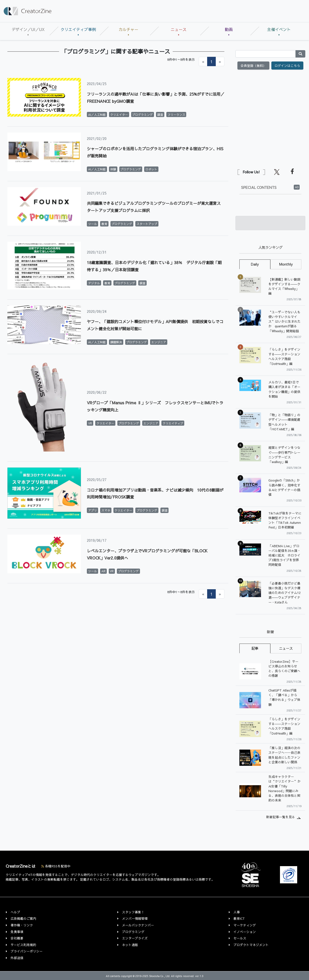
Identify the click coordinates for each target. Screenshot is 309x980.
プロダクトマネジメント (251, 945)
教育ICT (239, 918)
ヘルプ (15, 912)
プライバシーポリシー (27, 951)
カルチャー (128, 29)
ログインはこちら (287, 66)
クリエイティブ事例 (78, 29)
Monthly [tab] (286, 264)
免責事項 (17, 932)
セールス (240, 938)
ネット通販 (130, 945)
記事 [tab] (255, 648)
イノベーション (245, 932)
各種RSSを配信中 (56, 866)
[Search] (266, 54)
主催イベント (279, 29)
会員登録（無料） (253, 66)
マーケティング (245, 925)
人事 (237, 912)
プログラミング (133, 932)
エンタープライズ (135, 938)
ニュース (179, 29)
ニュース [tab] (286, 648)
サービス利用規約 (23, 945)
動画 (229, 29)
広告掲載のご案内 (23, 918)
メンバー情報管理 (135, 918)
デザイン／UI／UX (28, 29)
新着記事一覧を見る (281, 817)
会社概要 (17, 938)
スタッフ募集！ (133, 912)
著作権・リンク (22, 925)
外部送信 (17, 958)
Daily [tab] (255, 264)
